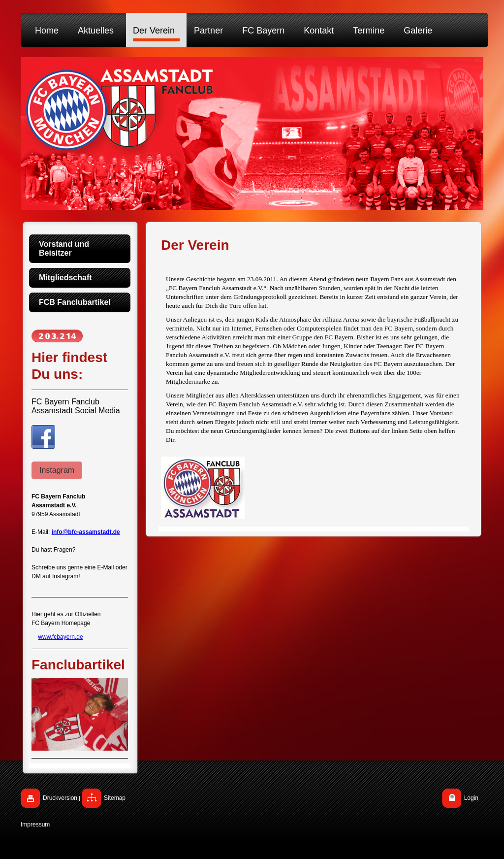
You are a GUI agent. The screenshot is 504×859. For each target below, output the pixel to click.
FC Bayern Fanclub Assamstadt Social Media (76, 406)
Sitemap (115, 798)
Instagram (57, 470)
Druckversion (60, 798)
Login (471, 798)
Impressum (35, 825)
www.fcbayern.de (60, 637)
